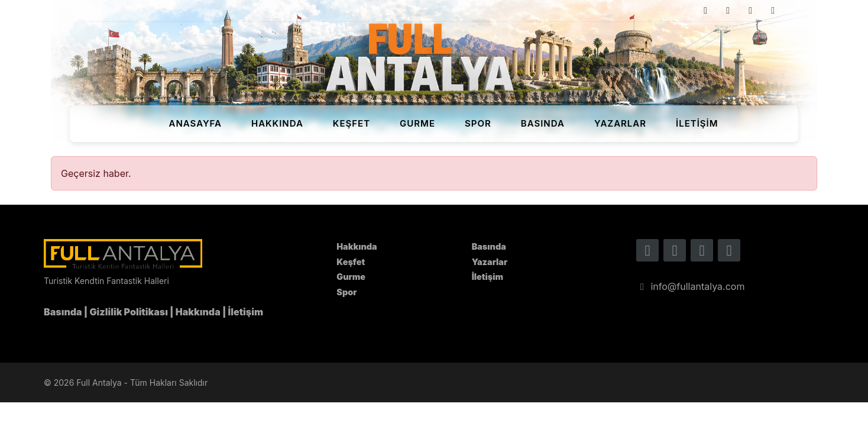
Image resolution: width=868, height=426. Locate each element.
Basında (543, 123)
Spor (478, 123)
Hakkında (277, 123)
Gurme (417, 123)
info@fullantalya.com (690, 286)
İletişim (697, 123)
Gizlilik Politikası (129, 312)
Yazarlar (620, 123)
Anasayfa (195, 123)
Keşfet (352, 123)
